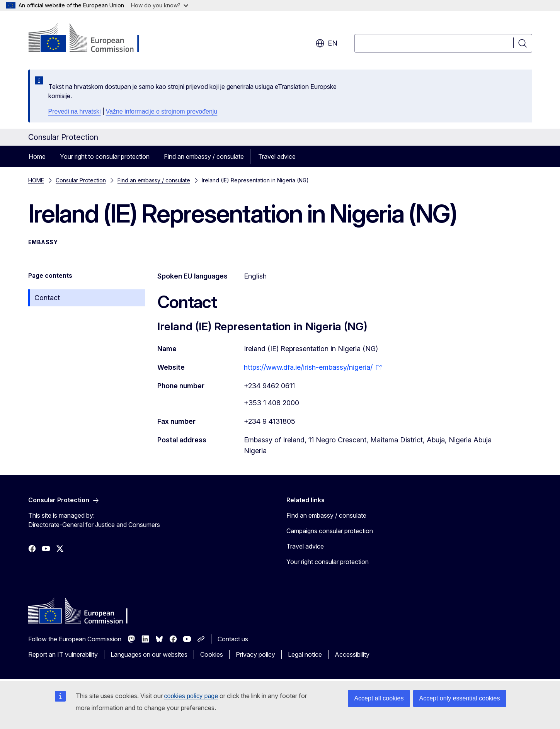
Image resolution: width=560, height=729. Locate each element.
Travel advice (277, 156)
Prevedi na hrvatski (75, 111)
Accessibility (352, 654)
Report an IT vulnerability (63, 654)
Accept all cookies (379, 698)
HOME (36, 180)
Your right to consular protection (105, 156)
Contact (47, 298)
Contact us (233, 639)
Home (37, 156)
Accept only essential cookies (460, 698)
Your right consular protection (328, 562)
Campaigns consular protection (330, 531)
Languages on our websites (149, 654)
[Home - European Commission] (91, 39)
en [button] (326, 43)
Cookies (212, 654)
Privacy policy (255, 654)
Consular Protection (81, 180)
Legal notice (305, 654)
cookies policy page (191, 696)
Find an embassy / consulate (204, 156)
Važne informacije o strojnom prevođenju (162, 111)
